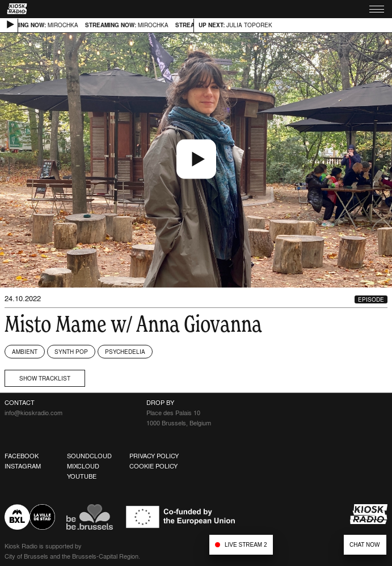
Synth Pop (71, 352)
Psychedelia (125, 352)
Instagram (23, 466)
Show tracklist (45, 378)
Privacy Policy (154, 456)
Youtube (82, 476)
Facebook (22, 456)
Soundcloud (89, 456)
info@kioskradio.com (33, 413)
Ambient (25, 352)
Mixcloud (83, 466)
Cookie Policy (153, 466)
